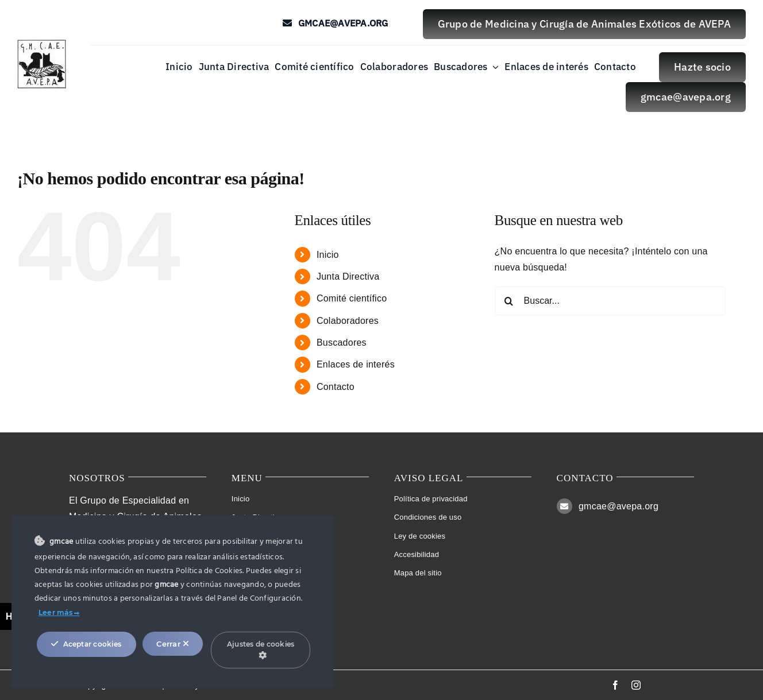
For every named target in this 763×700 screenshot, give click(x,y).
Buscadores (342, 343)
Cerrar (173, 644)
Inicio (328, 255)
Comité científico (352, 298)
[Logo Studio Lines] (42, 44)
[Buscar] (509, 301)
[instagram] (636, 685)
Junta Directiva (348, 276)
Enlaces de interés (356, 364)
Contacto (336, 387)
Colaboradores (348, 321)
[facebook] (615, 685)
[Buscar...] (610, 301)
